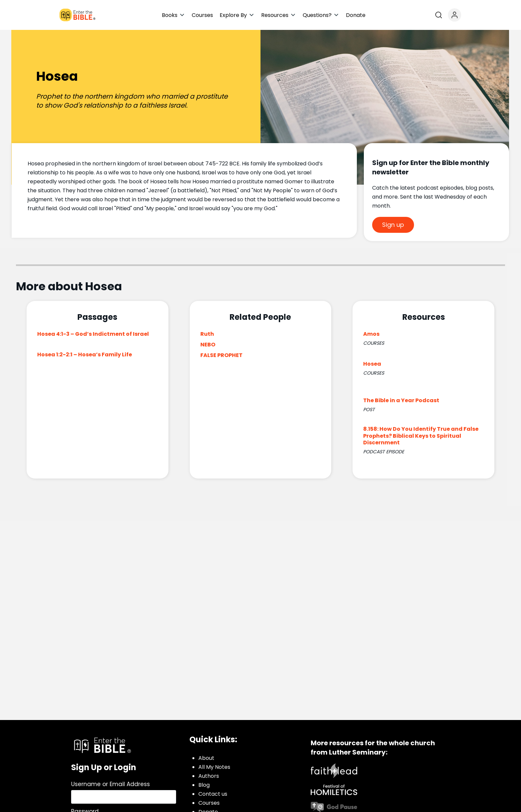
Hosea (372, 364)
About (206, 758)
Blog (204, 785)
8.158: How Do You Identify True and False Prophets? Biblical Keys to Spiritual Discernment (421, 436)
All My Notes (214, 767)
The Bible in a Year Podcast (401, 400)
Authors (209, 776)
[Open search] (439, 15)
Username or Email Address (110, 784)
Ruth (207, 334)
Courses (209, 803)
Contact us (213, 794)
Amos (371, 334)
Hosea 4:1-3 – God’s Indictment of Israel (93, 334)
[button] (173, 15)
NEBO (208, 345)
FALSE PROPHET (221, 355)
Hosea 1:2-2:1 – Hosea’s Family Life (85, 355)
